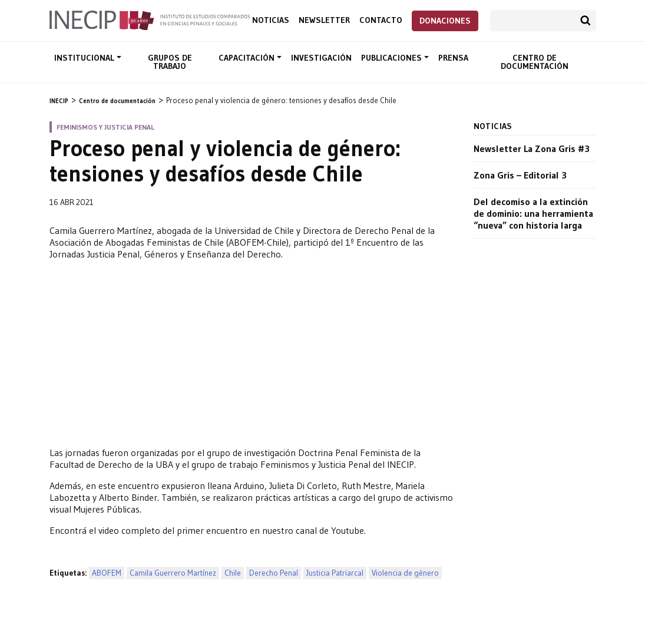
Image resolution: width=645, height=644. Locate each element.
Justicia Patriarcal (335, 573)
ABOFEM (107, 573)
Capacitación (248, 58)
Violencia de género (405, 573)
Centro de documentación (535, 62)
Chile (233, 573)
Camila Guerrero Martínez (173, 573)
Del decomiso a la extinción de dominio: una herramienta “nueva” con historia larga (533, 213)
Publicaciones (393, 58)
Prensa (453, 58)
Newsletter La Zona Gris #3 (532, 148)
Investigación (321, 58)
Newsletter (324, 20)
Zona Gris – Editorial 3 (520, 175)
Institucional (85, 58)
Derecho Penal (274, 573)
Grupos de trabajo (170, 62)
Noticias (271, 20)
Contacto (381, 20)
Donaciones (445, 21)
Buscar (586, 21)
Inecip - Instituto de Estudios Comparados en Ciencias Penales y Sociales (150, 19)
